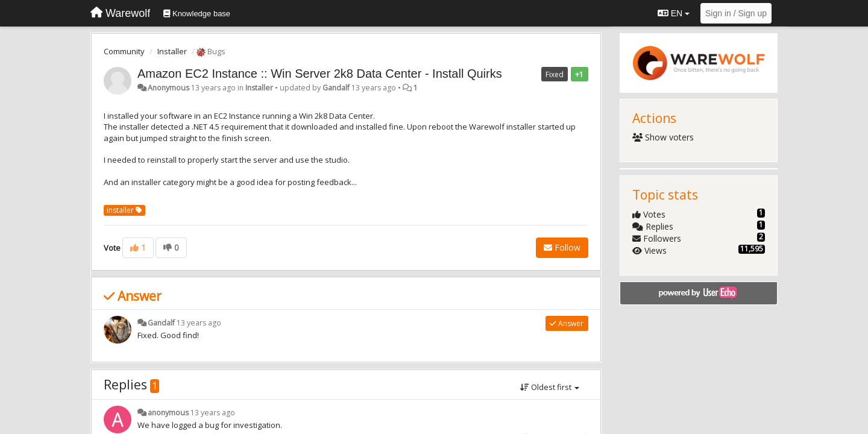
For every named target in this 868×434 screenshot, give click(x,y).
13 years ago (199, 323)
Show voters (663, 137)
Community (124, 51)
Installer (172, 51)
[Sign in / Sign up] (736, 13)
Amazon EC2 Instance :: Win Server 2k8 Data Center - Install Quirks (320, 74)
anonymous (168, 413)
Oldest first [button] (550, 387)
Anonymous (168, 88)
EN (674, 13)
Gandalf (336, 88)
